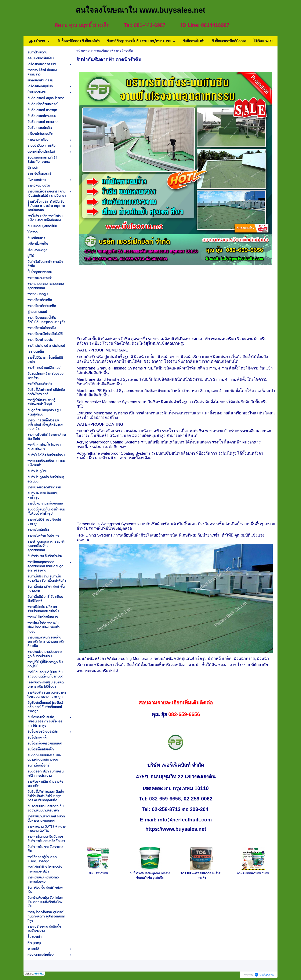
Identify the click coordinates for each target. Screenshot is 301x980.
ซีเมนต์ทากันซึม (98, 873)
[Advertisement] (176, 300)
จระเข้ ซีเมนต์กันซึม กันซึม (253, 873)
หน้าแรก (82, 51)
